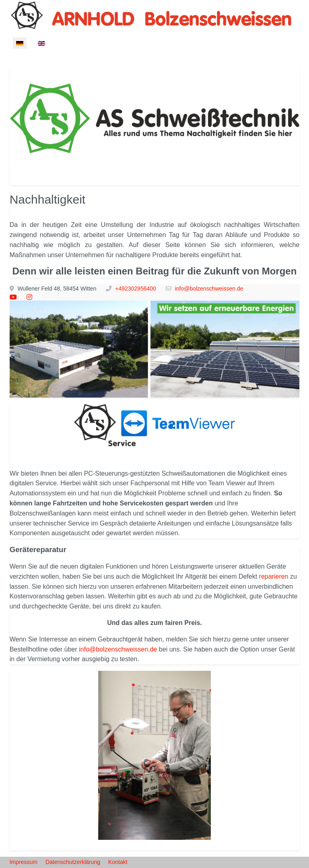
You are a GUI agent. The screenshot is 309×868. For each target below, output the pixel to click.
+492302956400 (136, 289)
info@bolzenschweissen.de (209, 289)
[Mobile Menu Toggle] (16, 61)
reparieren (274, 576)
